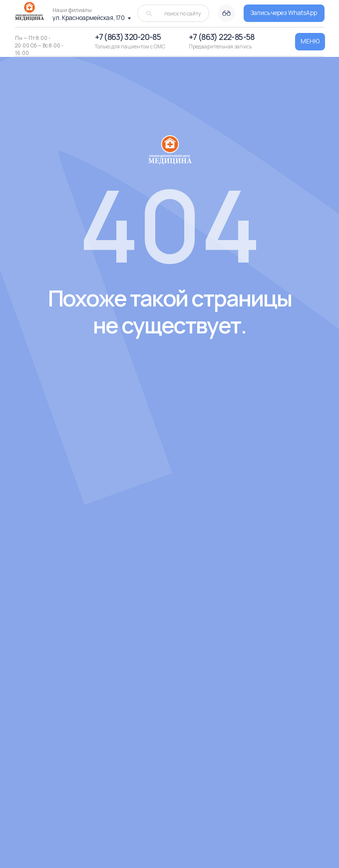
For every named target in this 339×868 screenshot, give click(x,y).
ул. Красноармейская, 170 (89, 18)
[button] (284, 13)
